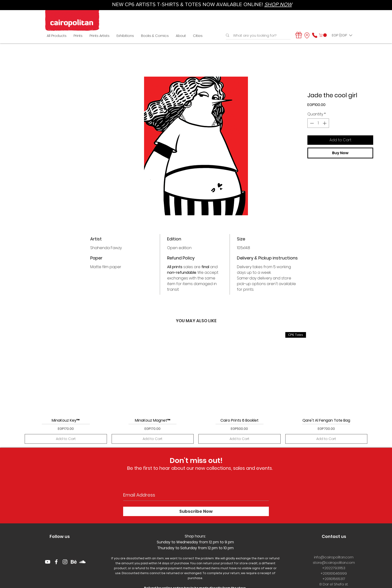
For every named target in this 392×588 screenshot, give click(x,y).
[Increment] (325, 123)
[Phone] (315, 35)
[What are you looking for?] (257, 35)
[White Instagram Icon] (65, 562)
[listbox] (342, 35)
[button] (323, 35)
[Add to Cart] (66, 439)
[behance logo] (74, 562)
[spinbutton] (318, 123)
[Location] (307, 35)
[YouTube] (48, 562)
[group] (196, 388)
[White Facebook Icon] (56, 562)
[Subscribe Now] (196, 511)
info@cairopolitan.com (334, 557)
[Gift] (299, 35)
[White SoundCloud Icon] (82, 562)
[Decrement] (311, 123)
